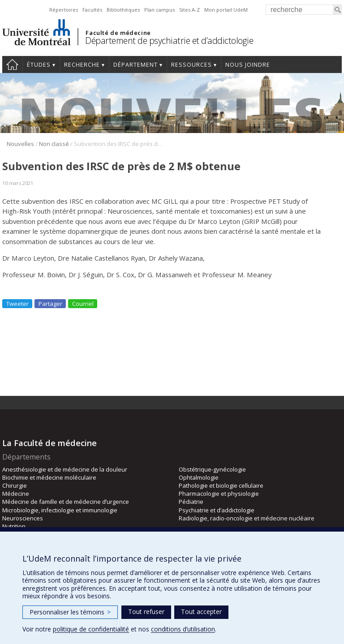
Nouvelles (20, 144)
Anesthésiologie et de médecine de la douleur (65, 469)
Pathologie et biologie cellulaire (221, 485)
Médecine (16, 494)
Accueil (12, 64)
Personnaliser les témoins (70, 612)
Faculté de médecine (118, 33)
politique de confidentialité (91, 629)
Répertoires (64, 10)
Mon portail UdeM (226, 10)
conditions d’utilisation (183, 629)
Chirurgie (15, 485)
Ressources (191, 65)
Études (39, 65)
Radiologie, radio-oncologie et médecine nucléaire (247, 518)
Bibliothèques (123, 10)
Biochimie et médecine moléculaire (49, 477)
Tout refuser (146, 612)
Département (135, 65)
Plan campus (159, 10)
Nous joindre (248, 65)
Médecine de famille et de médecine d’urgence (66, 502)
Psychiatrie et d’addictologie (217, 510)
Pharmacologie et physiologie (219, 494)
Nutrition (14, 526)
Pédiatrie (191, 502)
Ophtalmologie (199, 477)
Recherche (82, 65)
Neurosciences (23, 518)
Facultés (92, 10)
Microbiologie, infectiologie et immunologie (60, 510)
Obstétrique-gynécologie (212, 469)
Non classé (54, 144)
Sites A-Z (189, 10)
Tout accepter (201, 612)
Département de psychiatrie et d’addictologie (169, 41)
